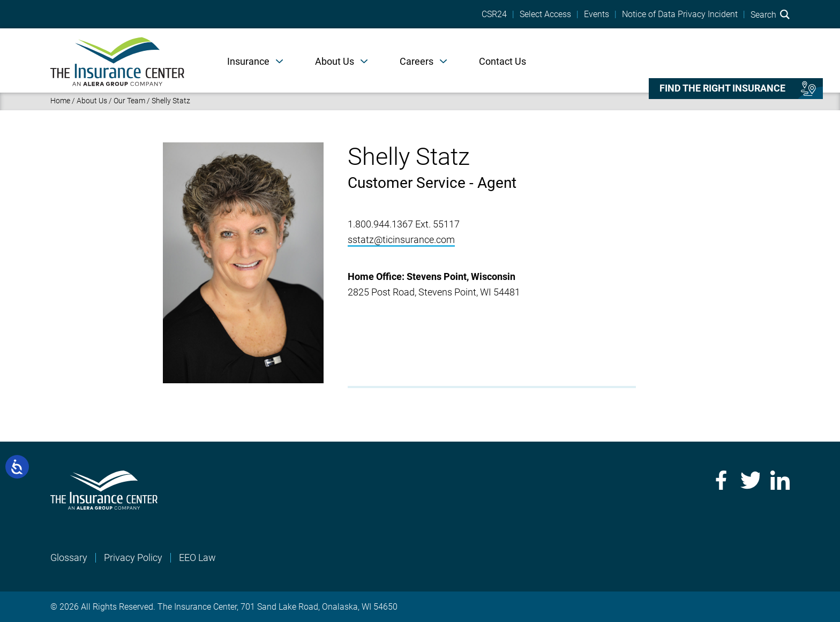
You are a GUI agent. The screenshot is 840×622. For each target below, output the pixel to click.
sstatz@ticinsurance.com (401, 240)
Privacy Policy (133, 557)
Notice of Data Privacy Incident (680, 14)
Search (770, 14)
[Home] (117, 60)
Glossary (69, 557)
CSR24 (494, 14)
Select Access (545, 14)
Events (597, 14)
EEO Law (197, 557)
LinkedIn (780, 480)
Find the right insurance (722, 88)
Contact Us (502, 61)
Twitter (750, 480)
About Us (335, 61)
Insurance (248, 61)
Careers (417, 61)
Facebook (720, 480)
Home (60, 101)
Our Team (129, 101)
